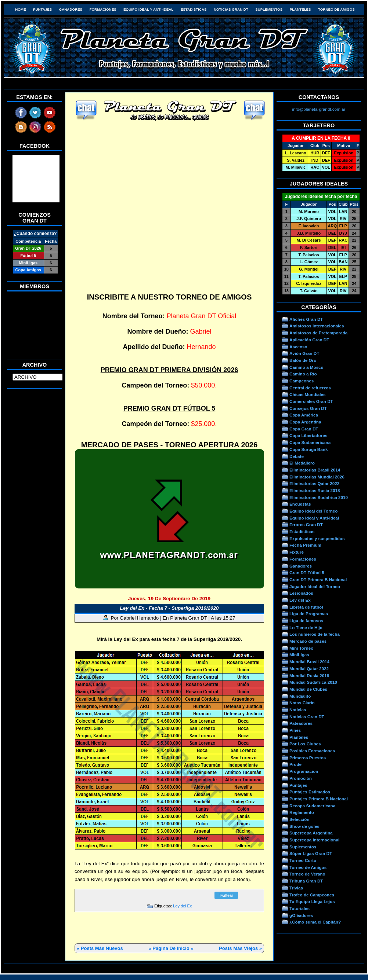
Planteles (300, 9)
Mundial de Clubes (308, 689)
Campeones (302, 381)
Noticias (298, 710)
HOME (20, 9)
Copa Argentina (305, 422)
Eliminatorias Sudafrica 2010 (319, 497)
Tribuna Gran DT (306, 881)
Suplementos (269, 9)
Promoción (301, 778)
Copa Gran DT (304, 429)
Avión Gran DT (304, 353)
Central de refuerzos (310, 388)
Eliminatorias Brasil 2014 (315, 470)
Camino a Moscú (306, 367)
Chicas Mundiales (308, 394)
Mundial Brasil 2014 (309, 662)
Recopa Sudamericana (312, 806)
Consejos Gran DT (308, 408)
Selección (300, 819)
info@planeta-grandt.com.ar (319, 109)
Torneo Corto (303, 860)
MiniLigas (299, 655)
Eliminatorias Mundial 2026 (317, 477)
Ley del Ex (182, 906)
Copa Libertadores (308, 435)
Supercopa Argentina (311, 833)
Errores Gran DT (306, 524)
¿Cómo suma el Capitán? (315, 922)
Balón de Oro (303, 360)
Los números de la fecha (315, 634)
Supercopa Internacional (314, 840)
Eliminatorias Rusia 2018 (315, 490)
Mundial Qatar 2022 (309, 669)
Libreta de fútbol (306, 607)
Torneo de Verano (307, 874)
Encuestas (300, 504)
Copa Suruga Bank (309, 449)
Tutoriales (300, 908)
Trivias (296, 888)
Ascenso (298, 347)
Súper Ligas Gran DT (311, 853)
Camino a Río (303, 374)
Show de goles (304, 826)
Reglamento (302, 812)
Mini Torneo (301, 648)
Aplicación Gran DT (309, 340)
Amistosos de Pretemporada (318, 333)
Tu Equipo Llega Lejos (312, 901)
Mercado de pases (308, 641)
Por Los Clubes (305, 744)
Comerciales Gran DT (311, 401)
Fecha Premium (305, 545)
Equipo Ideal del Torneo (313, 511)
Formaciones (103, 9)
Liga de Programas (309, 614)
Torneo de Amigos (336, 9)
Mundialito (300, 696)
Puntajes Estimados (310, 792)
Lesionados (301, 593)
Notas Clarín (302, 703)
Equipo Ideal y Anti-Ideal (148, 9)
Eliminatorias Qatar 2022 (314, 483)
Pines (295, 730)
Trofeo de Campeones (312, 895)
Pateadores (301, 723)
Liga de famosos (306, 621)
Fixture (297, 552)
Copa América (304, 415)
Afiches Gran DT (306, 319)
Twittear (226, 895)
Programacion (304, 771)
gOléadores (301, 915)
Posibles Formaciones (312, 751)
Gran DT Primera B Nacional (318, 579)
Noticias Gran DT (231, 9)
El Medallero (302, 463)
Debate (297, 456)
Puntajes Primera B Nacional (319, 799)
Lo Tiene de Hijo (306, 627)
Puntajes (42, 9)
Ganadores (71, 9)
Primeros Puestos (308, 758)
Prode (295, 764)
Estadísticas (194, 9)
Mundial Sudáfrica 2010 (313, 682)
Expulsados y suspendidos (317, 538)
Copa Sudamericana (310, 442)
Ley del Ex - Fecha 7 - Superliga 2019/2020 (169, 608)
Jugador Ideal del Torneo (315, 586)
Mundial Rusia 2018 (309, 676)
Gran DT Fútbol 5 (307, 572)
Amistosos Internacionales (317, 326)
